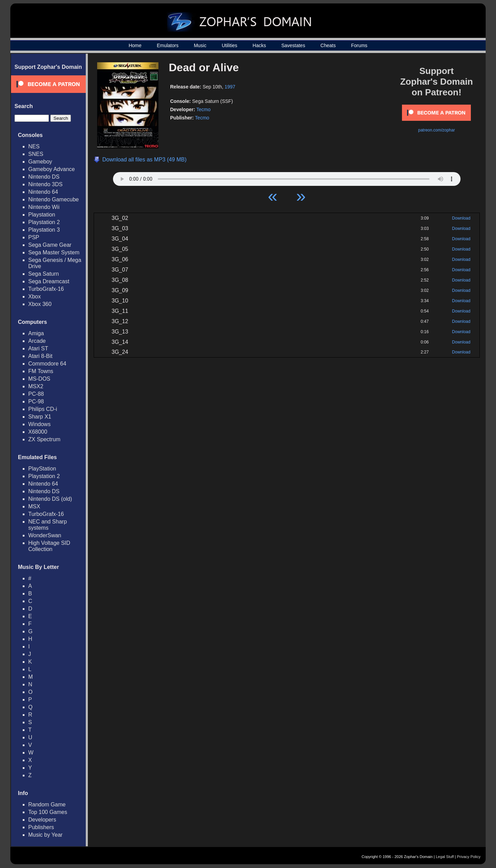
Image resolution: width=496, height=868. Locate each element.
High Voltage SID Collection (49, 546)
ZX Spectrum (44, 439)
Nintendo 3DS (45, 184)
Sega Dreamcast (49, 281)
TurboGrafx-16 (46, 289)
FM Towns (41, 371)
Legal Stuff (445, 857)
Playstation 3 (44, 230)
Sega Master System (54, 252)
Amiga (36, 333)
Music (200, 45)
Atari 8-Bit (40, 356)
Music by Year (45, 835)
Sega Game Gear (50, 245)
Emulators (168, 45)
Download (461, 218)
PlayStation (42, 469)
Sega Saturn (44, 274)
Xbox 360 (40, 304)
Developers (42, 820)
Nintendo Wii (44, 207)
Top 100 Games (48, 812)
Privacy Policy (469, 857)
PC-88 (36, 394)
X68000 (38, 432)
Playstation (42, 215)
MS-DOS (39, 379)
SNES (36, 154)
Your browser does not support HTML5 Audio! (287, 177)
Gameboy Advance (51, 169)
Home (135, 45)
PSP (34, 237)
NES (34, 146)
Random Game (47, 805)
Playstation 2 (44, 222)
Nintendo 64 (43, 192)
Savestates (293, 45)
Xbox (34, 297)
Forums (359, 45)
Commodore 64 (47, 364)
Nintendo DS (44, 177)
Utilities (230, 45)
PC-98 (36, 401)
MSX (34, 506)
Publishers (41, 827)
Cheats (328, 45)
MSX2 (36, 386)
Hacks (259, 45)
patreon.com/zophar (437, 130)
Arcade (37, 341)
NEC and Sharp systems (48, 525)
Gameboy (40, 162)
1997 (230, 87)
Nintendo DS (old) (50, 499)
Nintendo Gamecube (54, 199)
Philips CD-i (43, 409)
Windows (39, 424)
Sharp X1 (40, 417)
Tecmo (203, 109)
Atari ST (38, 348)
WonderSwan (45, 535)
